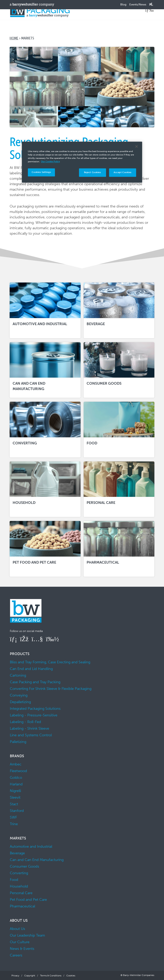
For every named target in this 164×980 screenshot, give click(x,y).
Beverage (17, 853)
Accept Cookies (123, 173)
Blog (123, 5)
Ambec (16, 764)
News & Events (22, 949)
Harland (16, 784)
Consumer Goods (24, 866)
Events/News (138, 5)
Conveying (19, 695)
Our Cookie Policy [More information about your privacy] (50, 162)
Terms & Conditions (51, 976)
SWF (13, 817)
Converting (19, 873)
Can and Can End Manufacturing (37, 860)
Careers (16, 955)
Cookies (71, 976)
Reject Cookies (93, 173)
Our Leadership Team (27, 935)
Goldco (16, 778)
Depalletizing (20, 702)
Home (14, 38)
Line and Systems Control (31, 735)
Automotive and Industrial (31, 846)
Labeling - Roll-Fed (25, 722)
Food (14, 880)
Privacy (15, 976)
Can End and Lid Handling (31, 669)
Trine (14, 824)
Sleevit (15, 797)
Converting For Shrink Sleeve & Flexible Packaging (51, 689)
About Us (17, 929)
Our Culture (20, 942)
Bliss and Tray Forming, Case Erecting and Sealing (50, 662)
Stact (14, 804)
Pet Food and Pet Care (28, 900)
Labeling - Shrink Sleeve (29, 728)
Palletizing (18, 742)
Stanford (17, 811)
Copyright (30, 976)
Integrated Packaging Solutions (35, 709)
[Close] (137, 147)
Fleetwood (18, 771)
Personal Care (21, 893)
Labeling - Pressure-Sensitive (34, 715)
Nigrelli (15, 791)
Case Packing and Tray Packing (35, 682)
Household (19, 886)
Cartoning (18, 675)
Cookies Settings (41, 172)
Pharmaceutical (22, 906)
